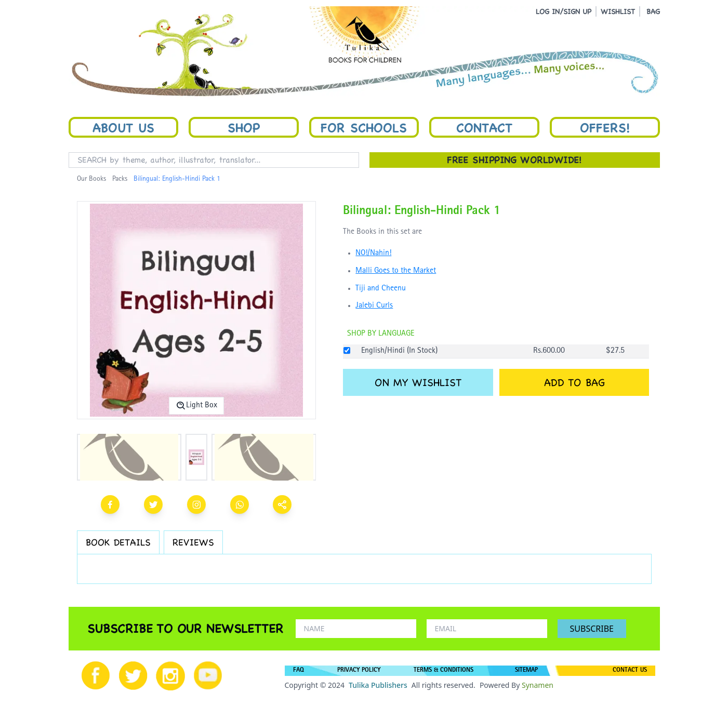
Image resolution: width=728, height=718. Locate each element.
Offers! (605, 127)
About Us (123, 127)
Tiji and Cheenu (381, 289)
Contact (484, 127)
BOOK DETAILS (118, 542)
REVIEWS (193, 542)
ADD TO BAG (574, 382)
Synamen (538, 685)
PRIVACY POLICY (359, 671)
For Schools (364, 127)
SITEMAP (526, 671)
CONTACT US (630, 671)
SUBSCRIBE (592, 629)
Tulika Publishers (378, 685)
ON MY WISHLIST (418, 382)
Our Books (91, 179)
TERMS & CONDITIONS (444, 671)
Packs (120, 179)
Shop (244, 127)
